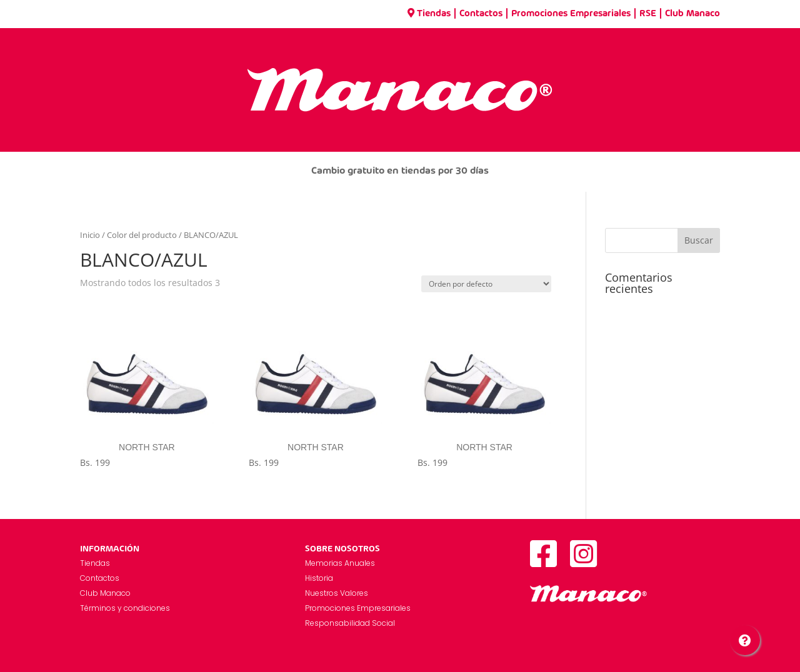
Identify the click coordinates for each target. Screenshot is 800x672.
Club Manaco (692, 14)
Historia (319, 578)
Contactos (481, 14)
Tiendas (429, 14)
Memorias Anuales (340, 563)
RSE (648, 14)
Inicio (90, 235)
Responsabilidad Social (350, 623)
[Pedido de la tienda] (486, 284)
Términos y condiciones (125, 608)
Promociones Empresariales (571, 14)
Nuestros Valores (337, 593)
